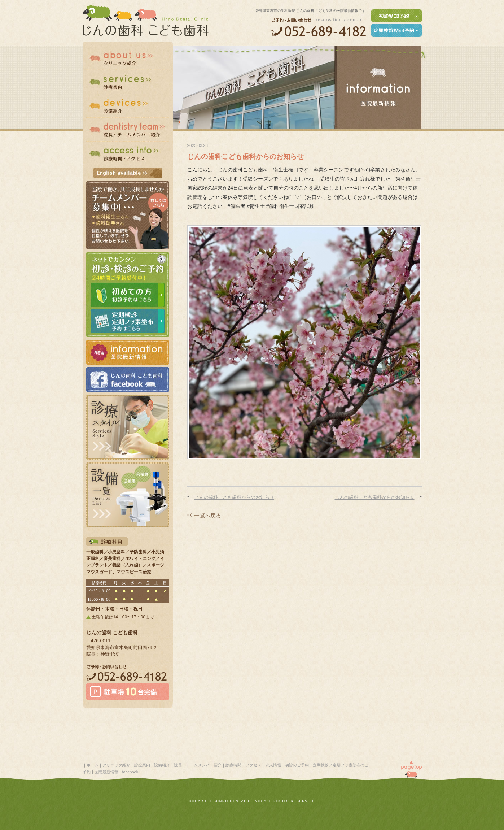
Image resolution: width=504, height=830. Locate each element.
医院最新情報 (106, 772)
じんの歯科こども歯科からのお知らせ (234, 497)
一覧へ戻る (208, 515)
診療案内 (142, 765)
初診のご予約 (297, 765)
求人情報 (273, 765)
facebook (130, 772)
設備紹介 (162, 765)
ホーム (93, 765)
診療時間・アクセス (243, 765)
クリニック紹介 (116, 765)
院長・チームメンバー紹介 (198, 765)
